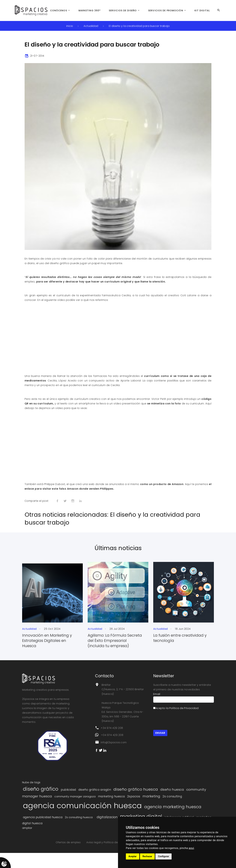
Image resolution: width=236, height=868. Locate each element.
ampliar (27, 834)
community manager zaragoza (76, 802)
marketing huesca (113, 802)
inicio (69, 26)
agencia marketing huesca (175, 812)
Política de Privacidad (184, 713)
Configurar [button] (163, 856)
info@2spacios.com (114, 748)
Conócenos (59, 10)
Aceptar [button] (133, 856)
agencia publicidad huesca (43, 823)
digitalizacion (109, 823)
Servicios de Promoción (166, 10)
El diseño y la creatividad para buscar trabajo (139, 26)
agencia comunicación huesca (83, 811)
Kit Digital (202, 10)
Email (157, 699)
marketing (153, 802)
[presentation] (178, 725)
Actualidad (91, 26)
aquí (191, 848)
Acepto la (176, 713)
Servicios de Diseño (123, 10)
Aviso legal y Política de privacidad (110, 848)
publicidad (69, 795)
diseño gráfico (41, 794)
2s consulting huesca (80, 823)
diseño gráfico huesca (137, 795)
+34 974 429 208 (112, 734)
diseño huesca (174, 795)
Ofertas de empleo (68, 848)
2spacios (136, 802)
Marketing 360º (90, 10)
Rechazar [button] (147, 856)
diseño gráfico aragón (95, 795)
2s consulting (175, 802)
